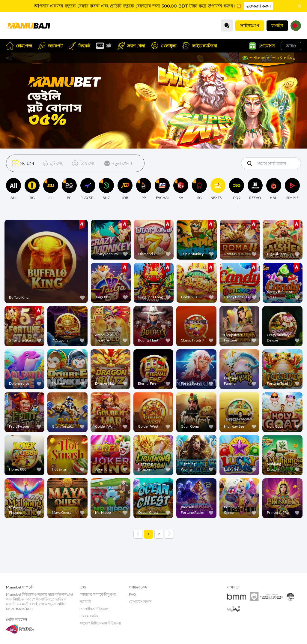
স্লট (104, 46)
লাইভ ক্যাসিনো (200, 46)
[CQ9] (237, 189)
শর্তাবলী (85, 602)
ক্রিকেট (79, 46)
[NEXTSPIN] (218, 189)
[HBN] (274, 189)
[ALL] (13, 189)
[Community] (227, 26)
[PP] (144, 189)
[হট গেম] (52, 163)
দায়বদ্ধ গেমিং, (89, 616)
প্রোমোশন (262, 46)
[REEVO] (255, 189)
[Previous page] (138, 534)
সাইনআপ (250, 25)
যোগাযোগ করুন (140, 602)
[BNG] (106, 189)
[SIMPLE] (292, 189)
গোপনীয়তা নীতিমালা (95, 609)
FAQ (133, 594)
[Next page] (169, 534)
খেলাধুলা (164, 46)
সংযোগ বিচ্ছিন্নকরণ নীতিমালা (100, 623)
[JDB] (125, 189)
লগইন (277, 25)
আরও (291, 46)
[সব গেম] (23, 163)
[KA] (181, 189)
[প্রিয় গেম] (83, 163)
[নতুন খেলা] (117, 163)
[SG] (199, 189)
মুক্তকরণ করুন (259, 6)
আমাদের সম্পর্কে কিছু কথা (98, 594)
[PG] (69, 189)
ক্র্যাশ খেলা (131, 46)
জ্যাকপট (50, 46)
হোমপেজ (19, 46)
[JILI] (51, 189)
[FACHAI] (162, 189)
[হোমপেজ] (28, 26)
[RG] (32, 189)
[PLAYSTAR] (88, 189)
